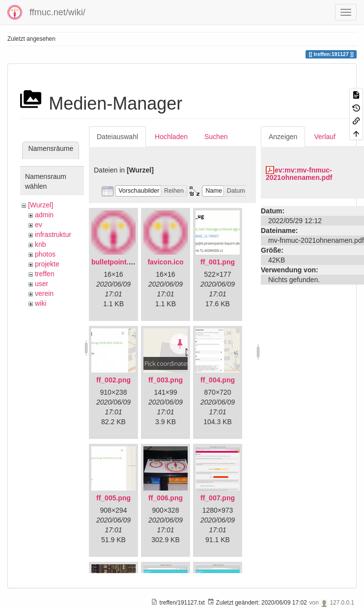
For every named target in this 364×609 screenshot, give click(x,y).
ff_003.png (166, 380)
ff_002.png (113, 380)
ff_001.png (218, 262)
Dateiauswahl (117, 137)
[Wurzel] (41, 205)
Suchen (216, 137)
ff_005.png (113, 498)
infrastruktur (53, 234)
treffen (44, 274)
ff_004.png (218, 380)
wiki (41, 303)
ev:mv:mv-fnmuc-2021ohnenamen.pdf (299, 174)
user (42, 284)
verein (44, 293)
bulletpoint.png (116, 262)
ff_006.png (166, 498)
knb (41, 244)
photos (45, 254)
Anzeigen (283, 137)
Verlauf (325, 137)
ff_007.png (218, 498)
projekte (47, 264)
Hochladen (171, 137)
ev (39, 225)
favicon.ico (165, 262)
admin (44, 215)
